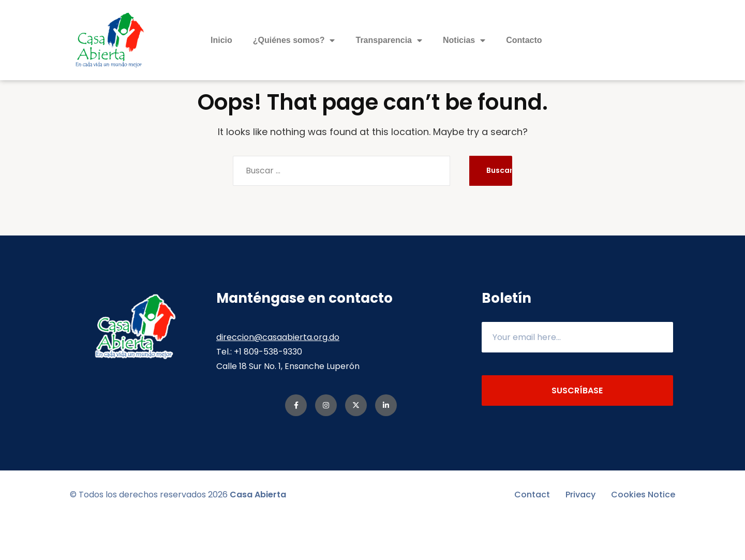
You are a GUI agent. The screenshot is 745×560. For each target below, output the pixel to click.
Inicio (221, 40)
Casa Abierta (258, 535)
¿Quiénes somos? (294, 40)
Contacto (524, 40)
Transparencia (389, 40)
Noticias (464, 40)
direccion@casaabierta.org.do (278, 378)
